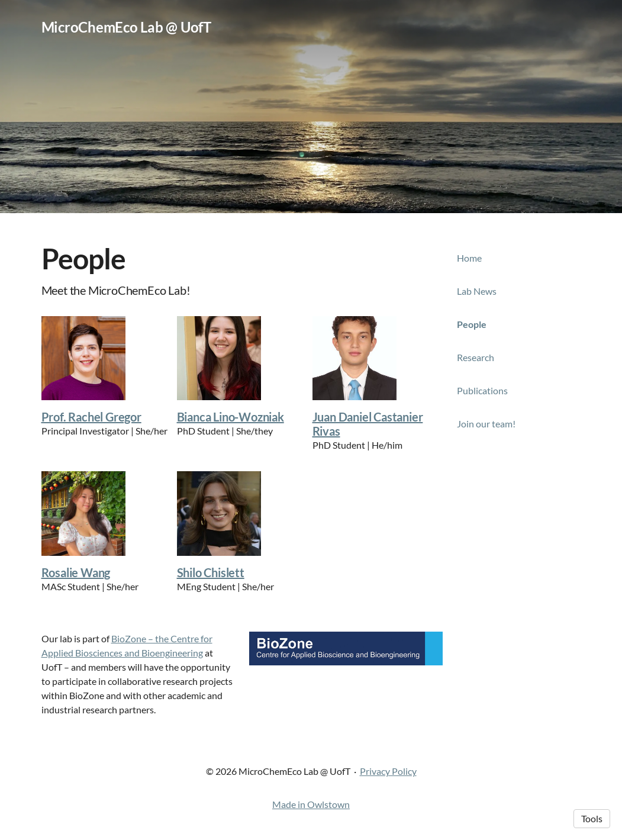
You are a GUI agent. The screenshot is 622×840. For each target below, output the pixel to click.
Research (476, 357)
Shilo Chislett (211, 572)
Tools (592, 818)
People (472, 324)
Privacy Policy (388, 771)
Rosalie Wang (76, 572)
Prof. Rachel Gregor (91, 417)
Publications (482, 390)
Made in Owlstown (311, 804)
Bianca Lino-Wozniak (231, 417)
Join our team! (486, 424)
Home (469, 258)
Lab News (477, 291)
